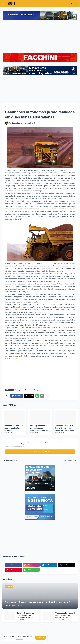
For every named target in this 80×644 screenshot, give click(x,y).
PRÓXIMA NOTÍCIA (70, 460)
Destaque (19, 107)
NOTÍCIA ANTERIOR (10, 460)
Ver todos (72, 405)
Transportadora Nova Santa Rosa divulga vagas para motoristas (65, 428)
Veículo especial (36, 390)
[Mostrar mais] (47, 396)
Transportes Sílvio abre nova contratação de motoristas (14, 428)
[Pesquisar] (76, 4)
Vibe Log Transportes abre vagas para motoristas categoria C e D (40, 428)
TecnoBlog (15, 359)
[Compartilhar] (73, 123)
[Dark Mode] (72, 4)
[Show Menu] (3, 4)
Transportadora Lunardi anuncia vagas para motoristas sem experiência (65, 615)
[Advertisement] (40, 37)
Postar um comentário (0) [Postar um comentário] (40, 452)
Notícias (26, 390)
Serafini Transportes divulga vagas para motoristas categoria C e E (27, 615)
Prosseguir (41, 638)
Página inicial (9, 107)
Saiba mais (19, 639)
